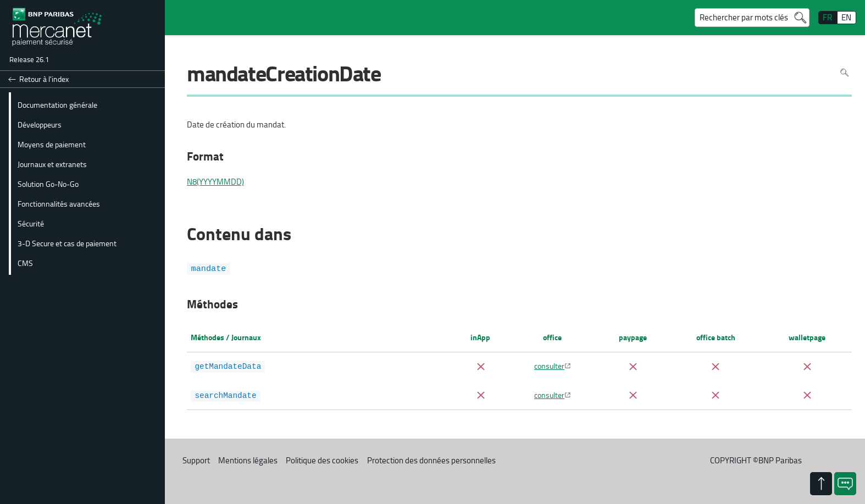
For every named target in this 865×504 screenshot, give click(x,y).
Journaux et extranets (52, 164)
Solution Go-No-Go (48, 184)
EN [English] (846, 17)
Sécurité (31, 223)
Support (196, 460)
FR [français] (827, 17)
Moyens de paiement (52, 144)
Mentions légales (248, 460)
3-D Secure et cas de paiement (67, 243)
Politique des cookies (322, 460)
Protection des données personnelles (431, 460)
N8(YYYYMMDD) (215, 182)
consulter (549, 365)
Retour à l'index (44, 79)
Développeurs (40, 124)
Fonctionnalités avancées (59, 203)
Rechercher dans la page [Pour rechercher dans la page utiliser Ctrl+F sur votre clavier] (844, 73)
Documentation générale (57, 104)
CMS (25, 263)
